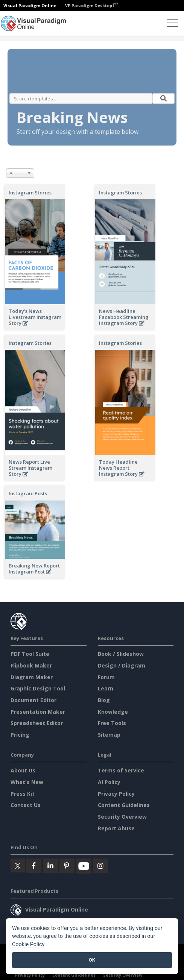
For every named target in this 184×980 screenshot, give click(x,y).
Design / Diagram (122, 665)
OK (92, 960)
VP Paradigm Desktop (91, 5)
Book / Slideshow (121, 654)
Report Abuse (116, 828)
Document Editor (33, 700)
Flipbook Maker (31, 665)
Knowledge (113, 712)
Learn (106, 688)
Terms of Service (121, 770)
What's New (27, 782)
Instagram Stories (30, 193)
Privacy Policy (116, 794)
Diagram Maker (32, 677)
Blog (104, 700)
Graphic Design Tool (38, 688)
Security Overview (122, 817)
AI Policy (109, 782)
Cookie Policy (28, 944)
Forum (106, 677)
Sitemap (109, 735)
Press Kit (23, 794)
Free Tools (112, 723)
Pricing (20, 735)
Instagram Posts (28, 493)
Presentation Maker (38, 712)
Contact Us (26, 805)
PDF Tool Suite (30, 654)
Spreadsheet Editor (37, 723)
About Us (23, 770)
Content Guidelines (124, 805)
